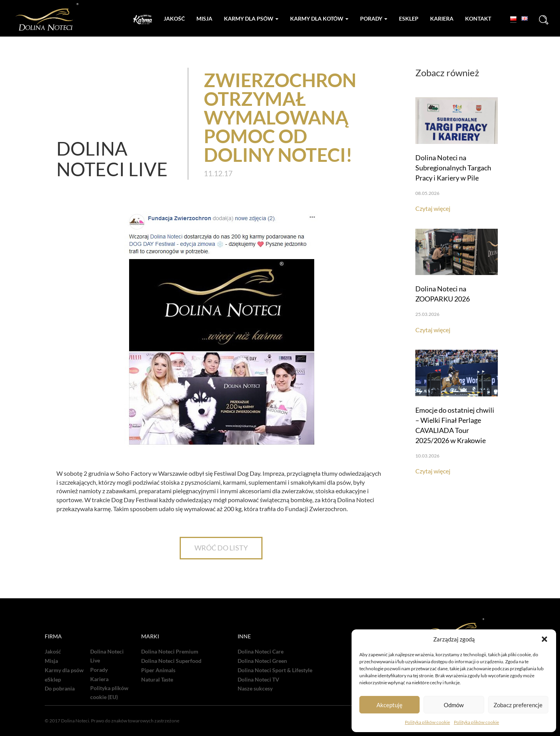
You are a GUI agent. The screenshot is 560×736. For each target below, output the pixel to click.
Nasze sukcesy (255, 689)
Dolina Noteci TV (258, 680)
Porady (374, 18)
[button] (544, 639)
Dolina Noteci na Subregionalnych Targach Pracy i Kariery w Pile (453, 168)
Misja (204, 18)
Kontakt (478, 18)
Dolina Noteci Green (262, 661)
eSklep (53, 680)
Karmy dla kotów (319, 18)
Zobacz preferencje (518, 705)
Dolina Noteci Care (261, 652)
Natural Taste (157, 680)
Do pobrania (60, 689)
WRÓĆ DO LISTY (221, 548)
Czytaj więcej (433, 208)
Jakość (174, 18)
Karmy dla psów (251, 18)
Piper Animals (158, 670)
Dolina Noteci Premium (170, 652)
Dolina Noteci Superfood (171, 661)
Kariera (442, 18)
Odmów (454, 705)
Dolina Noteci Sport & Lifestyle (275, 670)
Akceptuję (389, 705)
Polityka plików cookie (427, 722)
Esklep (409, 18)
